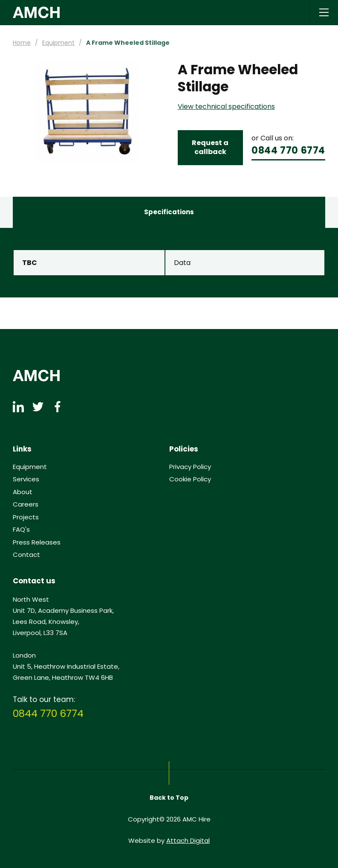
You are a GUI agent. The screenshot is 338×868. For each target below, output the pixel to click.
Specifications (169, 212)
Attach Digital (188, 841)
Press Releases (37, 542)
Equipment (58, 43)
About (23, 492)
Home (22, 43)
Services (26, 479)
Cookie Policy (190, 479)
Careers (26, 504)
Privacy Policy (190, 467)
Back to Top (169, 798)
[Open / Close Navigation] (324, 12)
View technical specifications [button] (226, 107)
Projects (26, 517)
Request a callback (210, 147)
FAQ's (21, 530)
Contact (26, 555)
